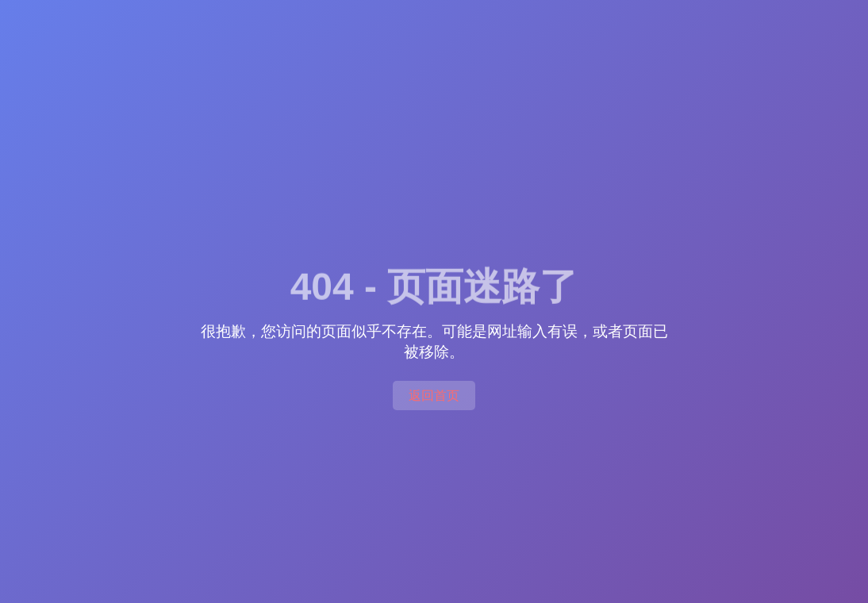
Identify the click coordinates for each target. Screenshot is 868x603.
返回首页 (434, 396)
